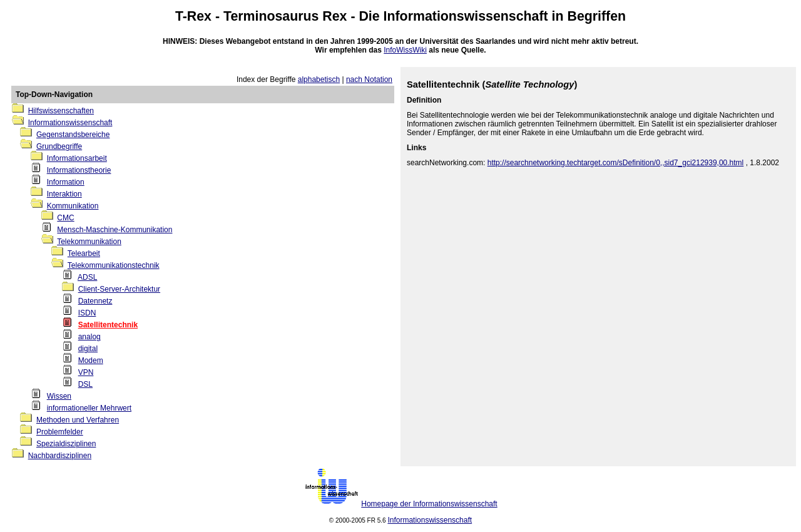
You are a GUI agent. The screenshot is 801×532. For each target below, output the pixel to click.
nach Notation (369, 79)
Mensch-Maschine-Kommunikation (115, 230)
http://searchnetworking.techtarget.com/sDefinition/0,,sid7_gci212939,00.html (616, 163)
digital (88, 349)
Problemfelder (60, 432)
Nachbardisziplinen (60, 456)
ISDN (87, 313)
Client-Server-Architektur (119, 289)
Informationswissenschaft (466, 16)
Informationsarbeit (77, 158)
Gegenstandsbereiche (73, 135)
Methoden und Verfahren (78, 420)
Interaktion (64, 194)
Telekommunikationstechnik (114, 265)
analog (89, 337)
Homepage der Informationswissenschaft (429, 504)
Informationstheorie (79, 170)
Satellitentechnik (108, 325)
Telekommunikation (89, 242)
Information (66, 182)
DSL (85, 384)
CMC (65, 218)
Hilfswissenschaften (61, 111)
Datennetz (95, 301)
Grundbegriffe (59, 146)
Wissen (59, 396)
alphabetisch (319, 79)
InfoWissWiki (405, 50)
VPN (86, 372)
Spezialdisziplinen (66, 444)
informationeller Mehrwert (89, 408)
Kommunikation (73, 206)
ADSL (87, 277)
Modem (91, 361)
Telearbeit (84, 253)
